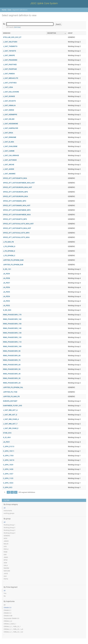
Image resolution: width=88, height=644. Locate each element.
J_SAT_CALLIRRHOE (11, 155)
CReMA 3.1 (7, 610)
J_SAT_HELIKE (9, 119)
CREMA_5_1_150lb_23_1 (12, 626)
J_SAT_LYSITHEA (10, 83)
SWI (5, 555)
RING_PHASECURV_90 (12, 351)
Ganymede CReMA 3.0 (11, 618)
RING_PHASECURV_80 (12, 356)
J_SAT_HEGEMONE (11, 124)
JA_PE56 (6, 287)
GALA (6, 565)
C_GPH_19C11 (9, 451)
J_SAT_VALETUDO (10, 42)
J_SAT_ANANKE (9, 174)
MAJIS (6, 544)
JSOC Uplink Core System (44, 3)
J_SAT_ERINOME (10, 137)
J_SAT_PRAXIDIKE (10, 60)
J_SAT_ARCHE (9, 165)
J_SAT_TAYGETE (10, 51)
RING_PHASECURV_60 (12, 365)
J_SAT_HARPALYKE (11, 128)
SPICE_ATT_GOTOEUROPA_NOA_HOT (18, 187)
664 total (17, 27)
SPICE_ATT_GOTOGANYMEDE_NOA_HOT (19, 183)
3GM (5, 563)
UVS (5, 546)
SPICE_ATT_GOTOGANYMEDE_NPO (17, 210)
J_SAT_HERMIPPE (10, 115)
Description (52, 33)
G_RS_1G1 (7, 269)
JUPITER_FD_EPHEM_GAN (13, 260)
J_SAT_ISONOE (9, 96)
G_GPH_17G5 (8, 456)
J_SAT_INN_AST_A (10, 410)
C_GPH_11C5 (8, 478)
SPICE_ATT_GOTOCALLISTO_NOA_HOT (18, 224)
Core (9, 10)
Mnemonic (7, 33)
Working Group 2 (9, 528)
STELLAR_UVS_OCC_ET (12, 37)
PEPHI (6, 579)
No (5, 596)
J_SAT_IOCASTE (9, 101)
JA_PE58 (6, 278)
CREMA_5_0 (8, 621)
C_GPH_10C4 (8, 483)
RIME (6, 552)
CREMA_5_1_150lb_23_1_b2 (13, 632)
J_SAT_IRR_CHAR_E (11, 428)
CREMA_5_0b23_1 (10, 624)
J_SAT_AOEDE (9, 169)
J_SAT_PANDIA (9, 74)
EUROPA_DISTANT (10, 401)
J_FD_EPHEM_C (9, 256)
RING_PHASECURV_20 (12, 383)
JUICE (6, 574)
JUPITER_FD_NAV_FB (11, 396)
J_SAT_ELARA (9, 142)
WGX (5, 538)
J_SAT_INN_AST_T (10, 424)
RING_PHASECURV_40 (12, 374)
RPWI (6, 560)
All (5, 508)
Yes (5, 593)
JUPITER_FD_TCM (10, 392)
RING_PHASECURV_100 (12, 346)
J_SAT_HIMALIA (9, 105)
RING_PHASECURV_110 (12, 342)
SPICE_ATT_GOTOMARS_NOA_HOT (17, 205)
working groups (9, 513)
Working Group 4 (9, 533)
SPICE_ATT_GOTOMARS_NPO (15, 201)
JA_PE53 (6, 301)
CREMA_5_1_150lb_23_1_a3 (13, 629)
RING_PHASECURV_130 (12, 333)
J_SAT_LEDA (8, 87)
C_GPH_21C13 (9, 446)
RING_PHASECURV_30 (12, 378)
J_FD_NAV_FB (8, 242)
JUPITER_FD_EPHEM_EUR (13, 265)
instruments (8, 511)
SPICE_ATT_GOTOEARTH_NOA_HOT (17, 228)
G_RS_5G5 (7, 310)
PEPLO (6, 549)
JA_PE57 (6, 283)
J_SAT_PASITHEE (10, 65)
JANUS (6, 541)
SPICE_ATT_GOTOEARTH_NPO (15, 219)
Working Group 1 (9, 525)
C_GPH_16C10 (9, 460)
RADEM (6, 568)
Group (70, 33)
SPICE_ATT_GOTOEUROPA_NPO (15, 192)
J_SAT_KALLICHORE (11, 92)
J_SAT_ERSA (8, 133)
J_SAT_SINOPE (9, 55)
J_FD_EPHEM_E (9, 251)
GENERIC (7, 536)
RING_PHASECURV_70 (12, 360)
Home (4, 10)
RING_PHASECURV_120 (12, 337)
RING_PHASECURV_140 (12, 328)
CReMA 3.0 (7, 608)
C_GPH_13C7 (8, 474)
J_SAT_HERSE (9, 110)
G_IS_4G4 (7, 437)
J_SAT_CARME (9, 151)
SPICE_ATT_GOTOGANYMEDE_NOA (17, 215)
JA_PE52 (6, 306)
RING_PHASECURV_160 (12, 319)
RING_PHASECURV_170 (12, 315)
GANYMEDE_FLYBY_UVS (13, 406)
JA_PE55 (6, 292)
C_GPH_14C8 (8, 469)
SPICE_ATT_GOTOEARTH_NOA (15, 178)
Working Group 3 (9, 530)
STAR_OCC (7, 433)
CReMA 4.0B (8, 616)
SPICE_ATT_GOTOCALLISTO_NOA (16, 237)
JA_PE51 (6, 442)
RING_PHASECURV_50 (12, 369)
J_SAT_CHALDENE (10, 146)
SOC (5, 576)
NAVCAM (7, 571)
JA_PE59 (6, 274)
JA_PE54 (6, 296)
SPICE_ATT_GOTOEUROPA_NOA (15, 196)
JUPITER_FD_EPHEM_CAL (13, 387)
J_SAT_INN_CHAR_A (11, 419)
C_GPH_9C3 (8, 487)
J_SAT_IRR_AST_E (10, 415)
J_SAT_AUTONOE (10, 160)
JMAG (6, 557)
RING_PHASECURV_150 (12, 324)
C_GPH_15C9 (8, 465)
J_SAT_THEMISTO (10, 46)
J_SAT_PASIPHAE (10, 69)
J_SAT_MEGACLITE (11, 78)
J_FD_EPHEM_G (9, 246)
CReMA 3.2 (7, 613)
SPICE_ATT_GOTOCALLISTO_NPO (16, 233)
